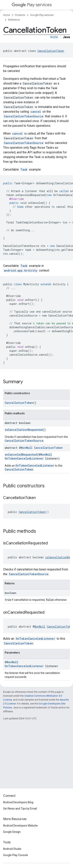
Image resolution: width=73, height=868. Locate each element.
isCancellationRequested (24, 430)
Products (20, 15)
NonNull (27, 448)
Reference (14, 20)
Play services (32, 5)
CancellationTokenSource (24, 116)
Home (7, 15)
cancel (36, 112)
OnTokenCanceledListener (24, 458)
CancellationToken (51, 51)
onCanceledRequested (21, 455)
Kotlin (54, 37)
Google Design (12, 832)
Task (24, 170)
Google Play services (42, 15)
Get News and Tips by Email (20, 809)
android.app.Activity (21, 270)
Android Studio (12, 849)
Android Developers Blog (18, 802)
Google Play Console (16, 855)
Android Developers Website (20, 826)
